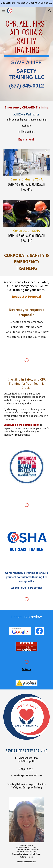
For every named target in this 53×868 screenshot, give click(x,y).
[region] (26, 3)
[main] (27, 54)
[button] (3, 11)
